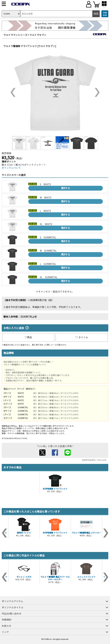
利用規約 (7, 620)
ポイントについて (11, 168)
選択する (66, 188)
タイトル (82, 337)
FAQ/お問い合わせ (12, 613)
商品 (28, 337)
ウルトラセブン (38, 35)
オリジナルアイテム (12, 601)
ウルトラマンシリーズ (15, 35)
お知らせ (7, 626)
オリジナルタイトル (13, 607)
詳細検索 (105, 14)
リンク (5, 632)
